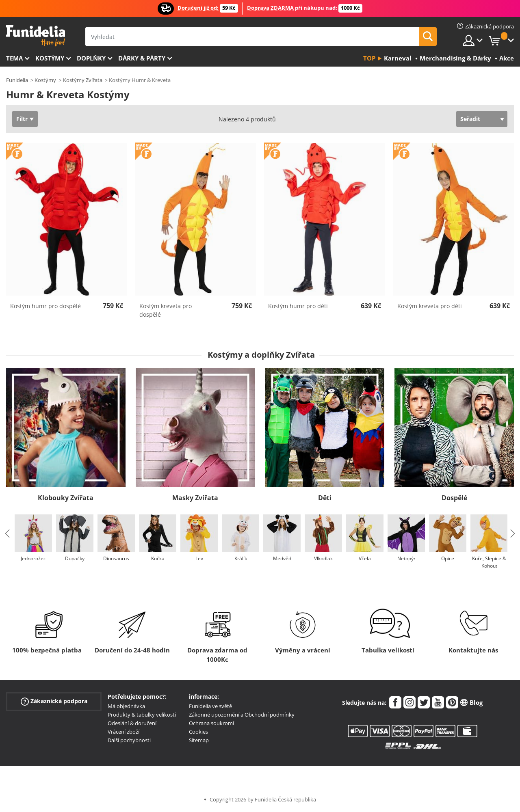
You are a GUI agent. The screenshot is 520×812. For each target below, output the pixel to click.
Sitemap (199, 740)
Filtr (22, 119)
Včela (365, 558)
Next (513, 533)
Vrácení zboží (123, 732)
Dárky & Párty (142, 58)
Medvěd (282, 558)
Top (369, 58)
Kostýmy (50, 58)
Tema (14, 58)
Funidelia (17, 80)
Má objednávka (126, 706)
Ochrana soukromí (211, 723)
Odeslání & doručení (132, 723)
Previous (7, 533)
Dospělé (454, 498)
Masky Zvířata (195, 498)
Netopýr (406, 558)
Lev (199, 558)
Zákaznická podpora (54, 701)
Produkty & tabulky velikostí (142, 715)
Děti (325, 498)
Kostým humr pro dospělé (45, 306)
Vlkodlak (323, 558)
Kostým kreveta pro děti (430, 306)
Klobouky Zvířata (66, 498)
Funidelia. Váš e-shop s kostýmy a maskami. (36, 36)
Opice (448, 558)
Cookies (198, 732)
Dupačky (75, 558)
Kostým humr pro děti (298, 306)
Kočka (158, 558)
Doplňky (91, 58)
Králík (241, 558)
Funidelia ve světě (210, 706)
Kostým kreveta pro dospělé (166, 310)
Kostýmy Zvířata (83, 80)
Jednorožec (33, 558)
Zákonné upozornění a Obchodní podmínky (242, 715)
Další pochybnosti (129, 740)
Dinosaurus (116, 558)
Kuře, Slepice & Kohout (489, 562)
